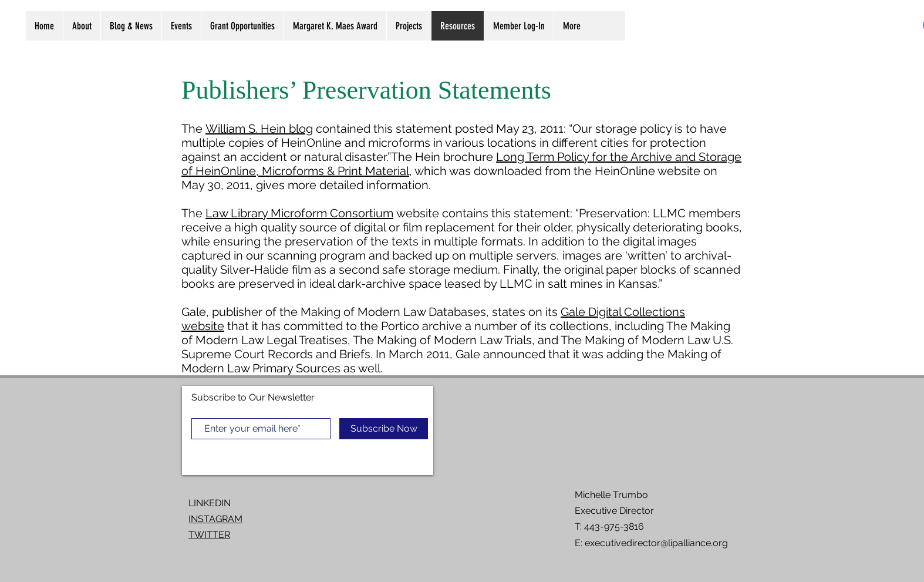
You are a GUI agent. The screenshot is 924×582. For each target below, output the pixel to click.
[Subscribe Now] (384, 429)
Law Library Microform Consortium (299, 213)
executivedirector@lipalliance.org (656, 543)
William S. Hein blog (259, 129)
